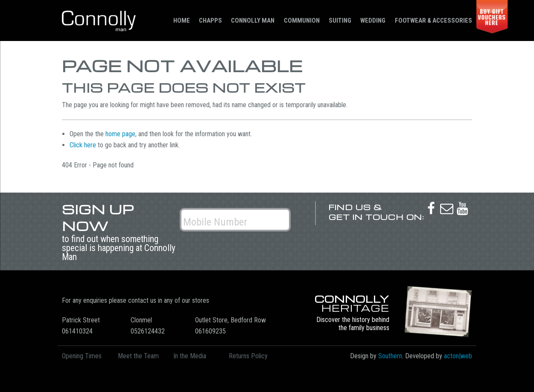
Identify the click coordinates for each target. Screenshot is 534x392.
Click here (83, 145)
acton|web (458, 356)
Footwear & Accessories (433, 20)
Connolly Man (253, 20)
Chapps (210, 20)
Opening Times (82, 356)
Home (182, 20)
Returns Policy (248, 356)
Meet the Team (138, 356)
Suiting (340, 20)
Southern (390, 356)
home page (120, 134)
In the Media (190, 356)
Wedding (373, 20)
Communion (302, 20)
